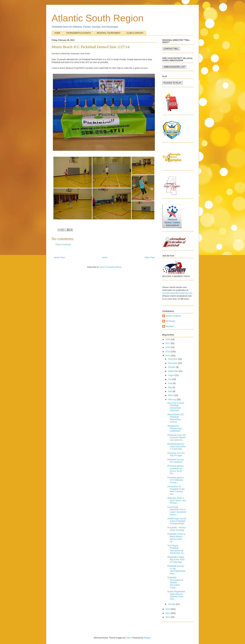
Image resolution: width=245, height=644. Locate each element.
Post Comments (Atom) (110, 267)
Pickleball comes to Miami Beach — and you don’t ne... (176, 538)
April (170, 391)
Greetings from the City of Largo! (176, 454)
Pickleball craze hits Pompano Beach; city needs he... (177, 437)
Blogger (147, 638)
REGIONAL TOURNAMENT (109, 33)
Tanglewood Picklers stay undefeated (174, 428)
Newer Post (59, 257)
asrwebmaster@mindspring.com (177, 293)
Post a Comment (63, 244)
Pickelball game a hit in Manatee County (176, 480)
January (172, 604)
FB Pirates (170, 321)
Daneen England (173, 316)
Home (105, 257)
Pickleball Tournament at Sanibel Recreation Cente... (175, 582)
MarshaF (170, 326)
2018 (168, 339)
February (173, 399)
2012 (168, 613)
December (173, 359)
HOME (57, 33)
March (171, 395)
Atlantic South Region (98, 18)
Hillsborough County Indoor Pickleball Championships (177, 521)
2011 (168, 617)
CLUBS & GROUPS (135, 33)
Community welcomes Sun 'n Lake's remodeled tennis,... (177, 511)
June (171, 383)
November (173, 363)
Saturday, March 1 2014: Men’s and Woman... (177, 500)
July (170, 379)
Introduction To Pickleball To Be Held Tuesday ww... (176, 490)
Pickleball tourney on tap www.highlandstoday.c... (176, 570)
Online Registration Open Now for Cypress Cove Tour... (176, 595)
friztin (128, 638)
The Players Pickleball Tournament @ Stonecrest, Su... (176, 549)
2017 (168, 343)
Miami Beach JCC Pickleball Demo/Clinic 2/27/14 (176, 418)
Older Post (150, 257)
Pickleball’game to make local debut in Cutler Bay (176, 446)
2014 (168, 355)
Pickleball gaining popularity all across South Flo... (175, 470)
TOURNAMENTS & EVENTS (78, 33)
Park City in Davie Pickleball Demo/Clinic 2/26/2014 (176, 407)
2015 (168, 351)
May (170, 387)
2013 (168, 609)
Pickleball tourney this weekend (176, 461)
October (172, 367)
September (173, 371)
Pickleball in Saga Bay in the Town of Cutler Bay (176, 560)
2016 (168, 347)
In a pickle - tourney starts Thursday (176, 529)
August (172, 375)
